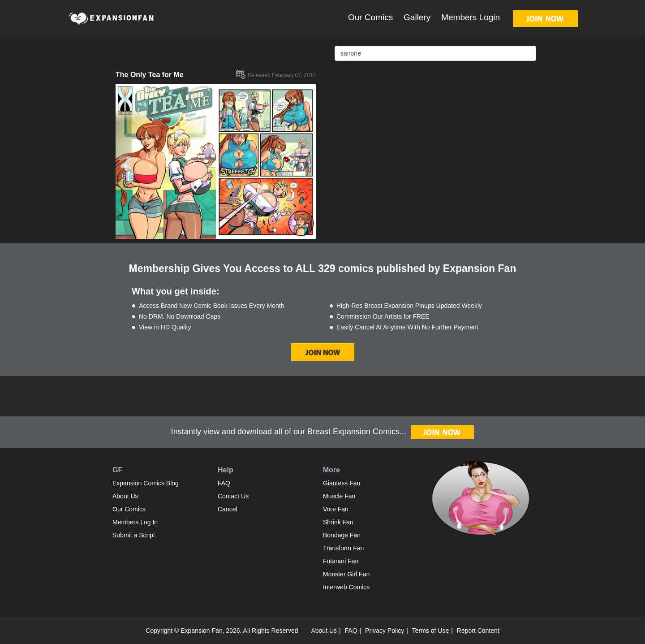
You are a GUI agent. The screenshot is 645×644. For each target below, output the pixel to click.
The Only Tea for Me (150, 75)
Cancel (228, 509)
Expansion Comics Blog (146, 483)
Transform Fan (343, 548)
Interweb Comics (346, 587)
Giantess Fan (342, 483)
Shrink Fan (338, 522)
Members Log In (135, 522)
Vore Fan (336, 509)
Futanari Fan (341, 561)
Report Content (478, 631)
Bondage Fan (342, 535)
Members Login (471, 17)
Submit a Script (134, 535)
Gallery (417, 17)
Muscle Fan (339, 496)
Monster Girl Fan (346, 574)
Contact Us (233, 496)
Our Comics (370, 17)
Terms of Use (430, 631)
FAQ (224, 483)
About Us (125, 496)
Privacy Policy (385, 631)
